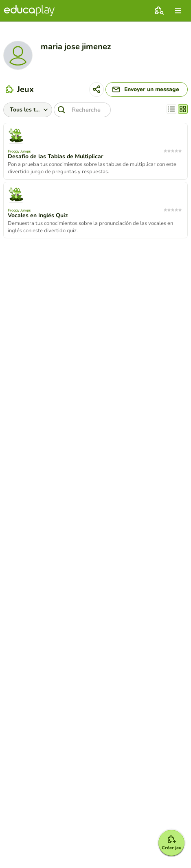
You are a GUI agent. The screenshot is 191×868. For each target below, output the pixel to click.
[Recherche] (82, 110)
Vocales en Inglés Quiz (38, 216)
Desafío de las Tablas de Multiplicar (55, 157)
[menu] (178, 11)
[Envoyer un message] (147, 89)
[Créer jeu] (171, 843)
